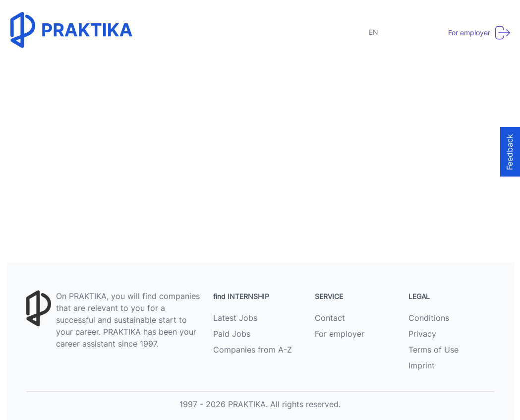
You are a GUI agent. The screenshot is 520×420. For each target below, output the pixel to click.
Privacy (422, 334)
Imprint (422, 365)
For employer (340, 334)
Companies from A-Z (253, 350)
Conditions (429, 318)
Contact (330, 318)
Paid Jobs (232, 334)
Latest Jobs (235, 318)
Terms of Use (433, 350)
